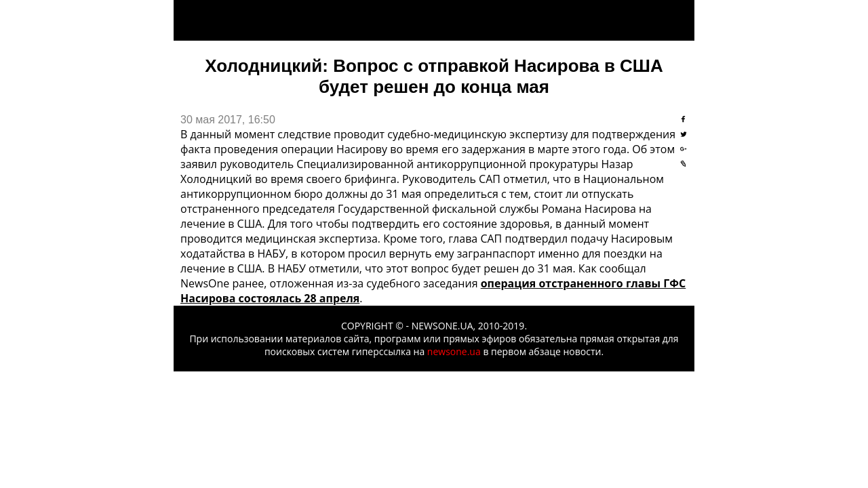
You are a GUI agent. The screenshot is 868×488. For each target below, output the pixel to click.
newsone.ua (454, 351)
